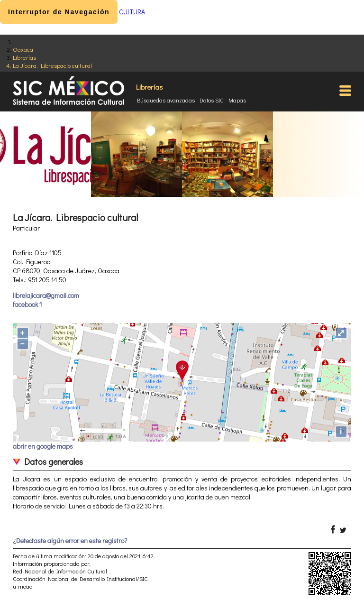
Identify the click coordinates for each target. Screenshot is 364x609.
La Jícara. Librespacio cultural (52, 65)
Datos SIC (212, 100)
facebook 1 (27, 304)
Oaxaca (23, 49)
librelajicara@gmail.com (46, 295)
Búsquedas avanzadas (166, 100)
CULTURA (132, 12)
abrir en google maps (43, 446)
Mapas (237, 100)
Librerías (24, 57)
